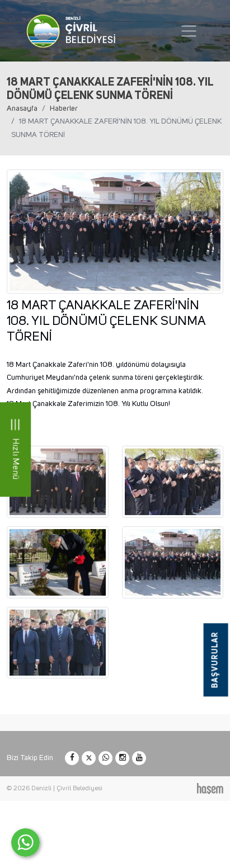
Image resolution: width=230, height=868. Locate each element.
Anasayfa (22, 108)
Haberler (64, 108)
